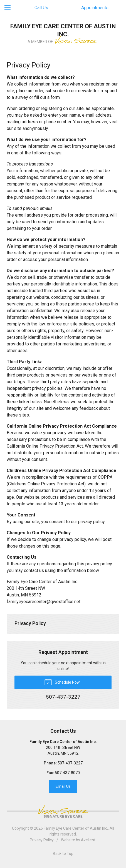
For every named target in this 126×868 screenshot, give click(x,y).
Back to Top (63, 854)
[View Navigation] (9, 8)
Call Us (41, 8)
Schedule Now (62, 682)
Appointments (95, 8)
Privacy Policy (30, 623)
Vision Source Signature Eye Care (63, 811)
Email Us (63, 786)
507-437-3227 (70, 763)
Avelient (88, 840)
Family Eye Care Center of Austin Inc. (76, 828)
